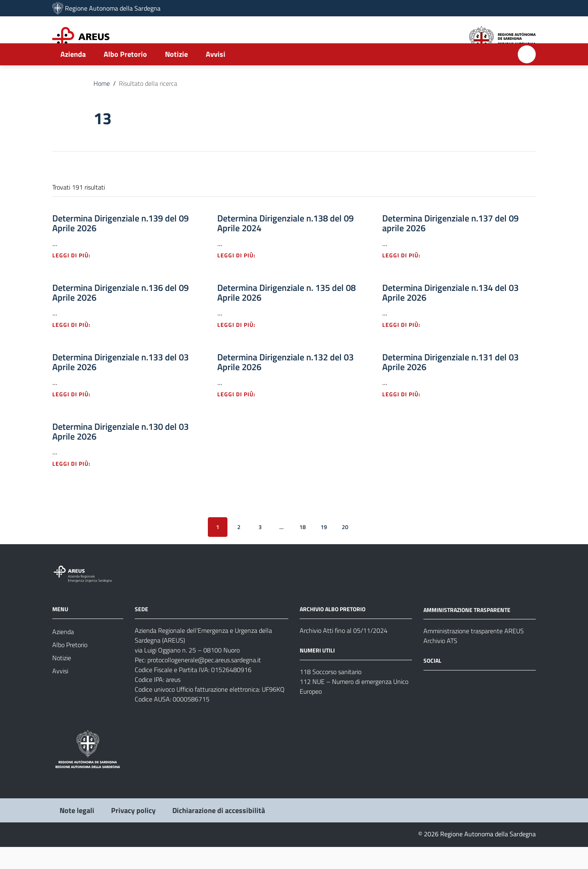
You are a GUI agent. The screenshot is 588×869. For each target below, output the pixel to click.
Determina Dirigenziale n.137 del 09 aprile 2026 (450, 245)
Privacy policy (133, 832)
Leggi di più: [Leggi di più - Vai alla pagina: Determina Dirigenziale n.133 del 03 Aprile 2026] (76, 416)
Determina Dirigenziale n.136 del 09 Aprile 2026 (120, 315)
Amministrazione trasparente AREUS (474, 653)
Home (102, 105)
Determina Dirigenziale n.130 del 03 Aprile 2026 (120, 453)
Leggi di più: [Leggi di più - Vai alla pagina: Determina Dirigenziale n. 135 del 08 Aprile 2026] (241, 347)
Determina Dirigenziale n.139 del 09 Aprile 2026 (120, 245)
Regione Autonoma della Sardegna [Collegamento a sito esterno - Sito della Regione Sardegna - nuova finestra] (113, 8)
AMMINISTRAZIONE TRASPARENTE (467, 632)
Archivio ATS (440, 663)
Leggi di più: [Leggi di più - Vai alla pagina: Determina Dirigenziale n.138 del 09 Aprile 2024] (241, 277)
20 (345, 549)
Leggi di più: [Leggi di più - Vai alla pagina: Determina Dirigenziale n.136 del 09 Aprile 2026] (76, 347)
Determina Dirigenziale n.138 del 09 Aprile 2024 (285, 245)
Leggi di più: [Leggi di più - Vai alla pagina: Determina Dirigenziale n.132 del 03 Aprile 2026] (241, 416)
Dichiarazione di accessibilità (219, 832)
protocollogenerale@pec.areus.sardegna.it (204, 682)
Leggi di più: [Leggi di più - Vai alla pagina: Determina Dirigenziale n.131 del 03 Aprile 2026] (406, 416)
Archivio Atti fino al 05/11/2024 (344, 652)
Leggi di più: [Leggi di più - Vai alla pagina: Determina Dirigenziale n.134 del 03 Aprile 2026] (406, 347)
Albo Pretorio (125, 76)
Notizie (176, 76)
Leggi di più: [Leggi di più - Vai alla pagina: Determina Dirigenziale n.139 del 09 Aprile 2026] (76, 277)
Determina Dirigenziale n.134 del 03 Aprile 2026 (450, 315)
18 (303, 549)
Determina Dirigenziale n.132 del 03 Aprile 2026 (285, 384)
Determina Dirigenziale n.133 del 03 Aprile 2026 (120, 384)
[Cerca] (527, 76)
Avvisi (216, 76)
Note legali (77, 832)
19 (324, 549)
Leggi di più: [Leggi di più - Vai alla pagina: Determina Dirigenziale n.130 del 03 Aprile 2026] (76, 486)
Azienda (73, 76)
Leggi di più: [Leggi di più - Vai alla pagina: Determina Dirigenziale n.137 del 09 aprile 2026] (406, 277)
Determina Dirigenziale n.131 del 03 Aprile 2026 (450, 384)
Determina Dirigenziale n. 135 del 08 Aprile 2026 (286, 315)
